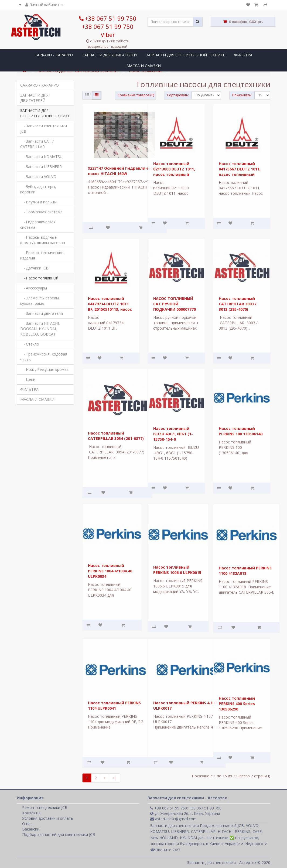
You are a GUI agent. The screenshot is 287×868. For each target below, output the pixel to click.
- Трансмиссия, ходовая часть (44, 357)
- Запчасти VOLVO (38, 177)
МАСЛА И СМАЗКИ (144, 66)
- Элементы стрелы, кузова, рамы (40, 301)
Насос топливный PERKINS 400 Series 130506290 (237, 704)
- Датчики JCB (34, 268)
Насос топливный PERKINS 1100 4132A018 (245, 571)
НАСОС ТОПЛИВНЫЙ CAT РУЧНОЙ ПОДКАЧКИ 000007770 (175, 304)
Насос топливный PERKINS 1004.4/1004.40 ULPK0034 (110, 571)
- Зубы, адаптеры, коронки (38, 189)
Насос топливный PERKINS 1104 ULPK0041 (114, 705)
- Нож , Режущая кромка (44, 369)
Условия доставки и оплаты (48, 818)
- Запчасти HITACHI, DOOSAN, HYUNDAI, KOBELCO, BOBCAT (40, 329)
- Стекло (30, 344)
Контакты (31, 813)
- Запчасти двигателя (42, 313)
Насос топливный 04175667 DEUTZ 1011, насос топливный (240, 169)
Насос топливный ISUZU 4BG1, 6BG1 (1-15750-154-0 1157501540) (173, 437)
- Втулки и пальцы (38, 202)
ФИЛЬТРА (243, 55)
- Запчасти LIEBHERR (41, 167)
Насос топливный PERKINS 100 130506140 (241, 431)
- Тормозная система (41, 212)
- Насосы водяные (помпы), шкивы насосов (43, 240)
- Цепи (28, 379)
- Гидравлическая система (38, 225)
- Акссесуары (34, 288)
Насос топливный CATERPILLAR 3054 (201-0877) (116, 436)
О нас (27, 824)
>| (115, 778)
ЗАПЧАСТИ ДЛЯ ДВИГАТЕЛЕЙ (110, 55)
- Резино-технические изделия (42, 255)
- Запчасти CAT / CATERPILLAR (37, 144)
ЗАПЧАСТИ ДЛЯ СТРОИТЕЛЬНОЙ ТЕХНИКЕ (185, 55)
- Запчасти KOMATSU (41, 157)
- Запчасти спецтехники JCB (44, 129)
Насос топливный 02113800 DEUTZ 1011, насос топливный (174, 169)
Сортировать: (178, 95)
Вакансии (31, 829)
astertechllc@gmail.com (173, 819)
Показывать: (242, 95)
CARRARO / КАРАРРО (54, 55)
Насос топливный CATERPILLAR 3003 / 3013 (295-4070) (238, 304)
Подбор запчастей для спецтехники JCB (59, 834)
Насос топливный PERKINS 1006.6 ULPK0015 (177, 570)
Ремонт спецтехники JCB (45, 807)
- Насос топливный (39, 278)
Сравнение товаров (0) (136, 95)
